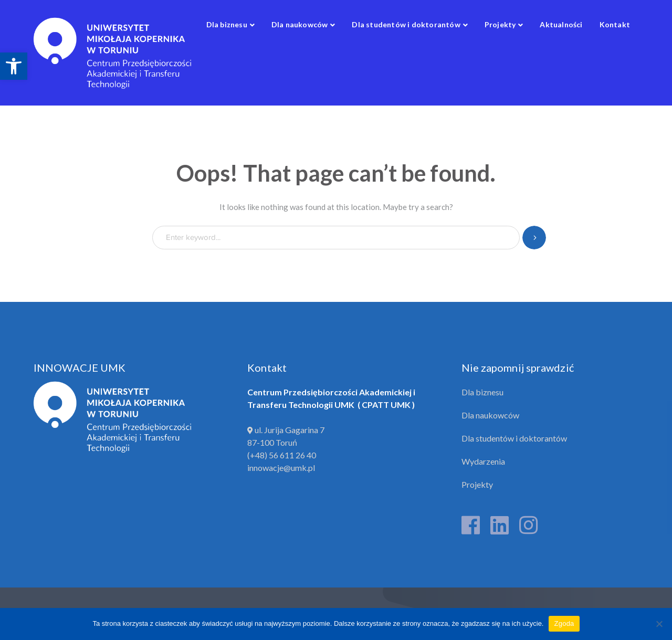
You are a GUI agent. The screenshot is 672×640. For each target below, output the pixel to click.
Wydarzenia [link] (483, 461)
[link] (14, 66)
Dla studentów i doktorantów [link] (514, 438)
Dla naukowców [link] (490, 415)
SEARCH (534, 238)
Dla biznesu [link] (482, 392)
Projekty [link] (477, 484)
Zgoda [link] (564, 623)
